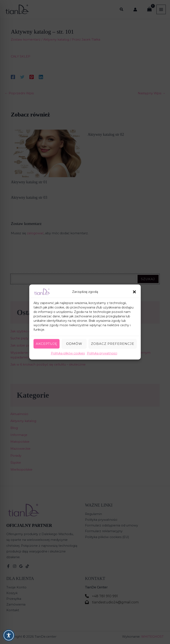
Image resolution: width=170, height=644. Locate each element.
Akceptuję (47, 344)
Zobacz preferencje (113, 344)
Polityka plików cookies (68, 353)
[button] (134, 292)
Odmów (74, 344)
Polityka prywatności (102, 353)
